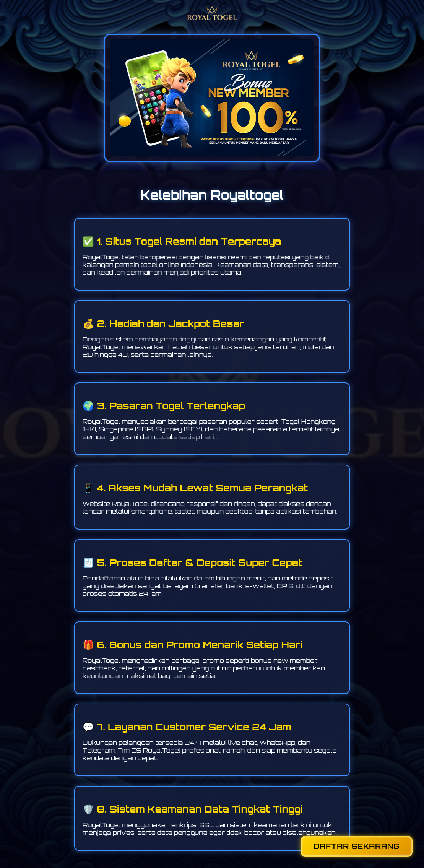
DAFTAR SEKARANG (357, 846)
